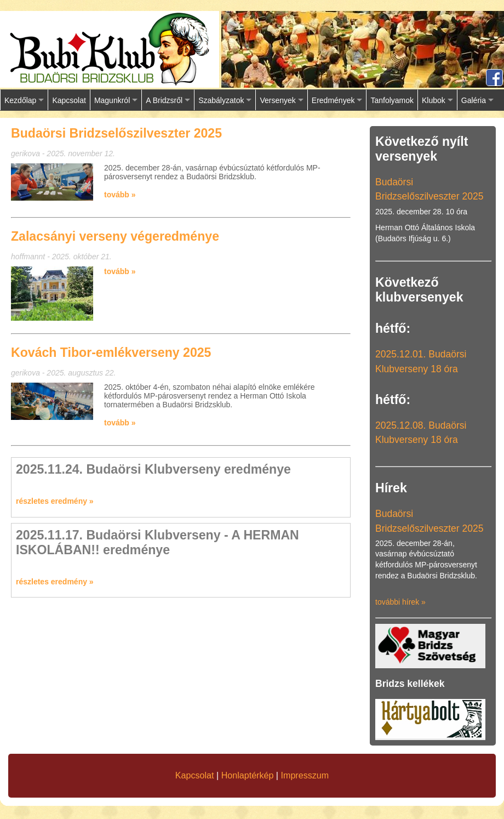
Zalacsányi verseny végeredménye (115, 236)
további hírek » (400, 602)
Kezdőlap (20, 100)
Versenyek (277, 100)
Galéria (474, 100)
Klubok (434, 100)
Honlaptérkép (248, 775)
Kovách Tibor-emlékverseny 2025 (111, 352)
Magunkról (112, 100)
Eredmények (333, 100)
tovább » (120, 195)
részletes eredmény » (55, 501)
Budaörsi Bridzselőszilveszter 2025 (116, 133)
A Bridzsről (164, 100)
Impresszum (305, 775)
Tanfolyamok (392, 100)
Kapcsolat (69, 100)
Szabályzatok (221, 100)
